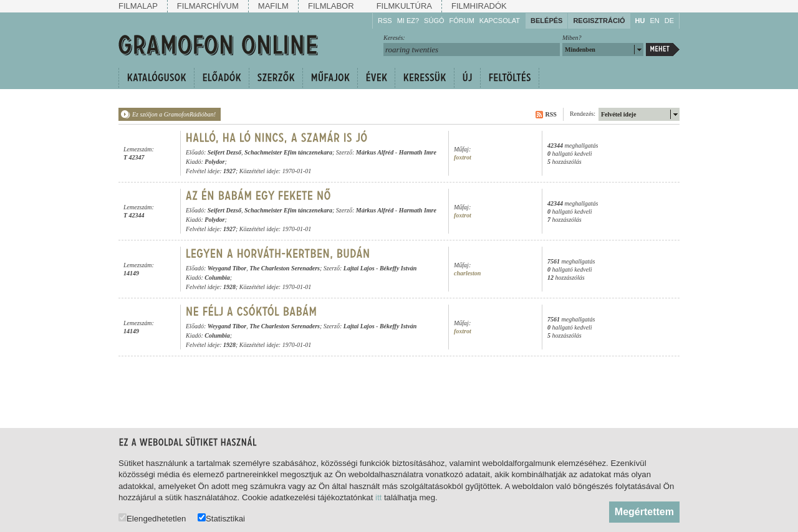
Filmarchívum (208, 6)
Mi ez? (408, 21)
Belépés (546, 21)
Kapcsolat (500, 21)
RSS (385, 21)
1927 (229, 171)
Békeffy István (398, 268)
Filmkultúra (404, 6)
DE (669, 21)
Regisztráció (599, 21)
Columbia (217, 278)
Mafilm (273, 6)
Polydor (214, 162)
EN (654, 21)
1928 (229, 287)
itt (378, 497)
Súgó (434, 21)
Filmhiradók (479, 6)
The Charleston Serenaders (285, 268)
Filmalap (138, 6)
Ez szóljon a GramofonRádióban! (174, 114)
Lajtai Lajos (359, 268)
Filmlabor (331, 6)
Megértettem (644, 512)
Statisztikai (221, 518)
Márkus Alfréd (375, 152)
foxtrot (463, 157)
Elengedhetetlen (152, 518)
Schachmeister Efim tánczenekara (288, 152)
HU (640, 21)
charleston (467, 273)
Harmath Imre (418, 152)
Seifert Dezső (224, 152)
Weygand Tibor (227, 268)
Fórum (462, 21)
